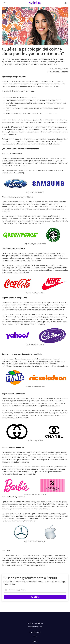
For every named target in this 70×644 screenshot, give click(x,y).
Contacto (35, 641)
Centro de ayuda (35, 632)
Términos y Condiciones (35, 623)
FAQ (35, 636)
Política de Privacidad (35, 627)
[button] (5, 3)
